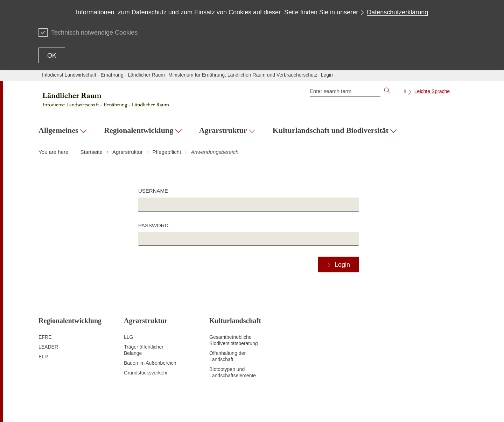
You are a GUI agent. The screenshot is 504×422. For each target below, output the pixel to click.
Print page (226, 408)
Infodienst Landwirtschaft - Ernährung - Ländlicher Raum (103, 75)
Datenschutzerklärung (397, 12)
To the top (49, 408)
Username (153, 191)
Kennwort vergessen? (442, 408)
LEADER (48, 347)
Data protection (285, 408)
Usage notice (382, 408)
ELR (43, 357)
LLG (128, 337)
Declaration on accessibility (334, 408)
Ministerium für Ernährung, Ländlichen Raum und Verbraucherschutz (243, 75)
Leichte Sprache (432, 91)
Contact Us (253, 408)
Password (153, 225)
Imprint (407, 408)
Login (327, 75)
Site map (201, 408)
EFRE (45, 337)
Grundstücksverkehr (146, 373)
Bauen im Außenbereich (150, 363)
